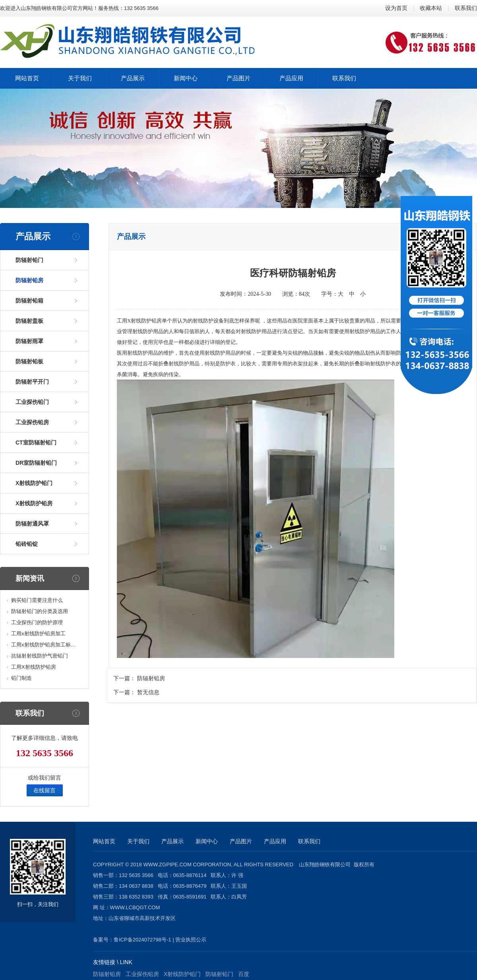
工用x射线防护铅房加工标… (44, 645)
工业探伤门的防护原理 (37, 622)
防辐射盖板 (29, 321)
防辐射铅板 (29, 361)
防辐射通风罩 (32, 524)
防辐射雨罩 (29, 341)
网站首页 (104, 841)
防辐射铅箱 (29, 301)
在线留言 (45, 790)
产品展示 (173, 841)
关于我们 (138, 841)
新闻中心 (207, 841)
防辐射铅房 (29, 280)
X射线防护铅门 (34, 483)
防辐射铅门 (29, 260)
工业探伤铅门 (32, 402)
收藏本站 (431, 8)
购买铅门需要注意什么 (37, 600)
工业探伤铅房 (32, 422)
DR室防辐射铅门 (36, 463)
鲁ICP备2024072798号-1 (143, 940)
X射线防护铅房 (34, 503)
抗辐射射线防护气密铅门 (40, 656)
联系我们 (466, 8)
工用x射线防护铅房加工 (38, 634)
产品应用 (275, 841)
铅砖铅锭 (27, 544)
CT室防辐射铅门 (36, 442)
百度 (244, 974)
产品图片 (241, 841)
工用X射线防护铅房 (34, 667)
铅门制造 (21, 678)
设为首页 (396, 8)
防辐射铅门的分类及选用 (40, 611)
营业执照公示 (191, 940)
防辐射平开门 (32, 382)
